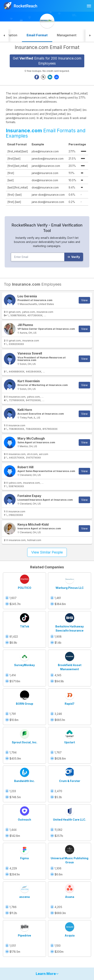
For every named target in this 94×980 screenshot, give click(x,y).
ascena (24, 897)
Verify (74, 257)
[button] (4, 36)
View (84, 300)
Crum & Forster (70, 781)
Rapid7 (70, 704)
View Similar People (47, 552)
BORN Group (25, 704)
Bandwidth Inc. (24, 781)
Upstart (70, 742)
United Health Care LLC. (70, 820)
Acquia (70, 935)
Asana (70, 897)
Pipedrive (24, 935)
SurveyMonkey (24, 665)
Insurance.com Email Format (47, 47)
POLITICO (25, 588)
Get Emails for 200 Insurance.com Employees (47, 61)
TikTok (25, 626)
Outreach (24, 820)
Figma (24, 858)
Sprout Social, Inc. (25, 742)
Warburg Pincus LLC (70, 588)
